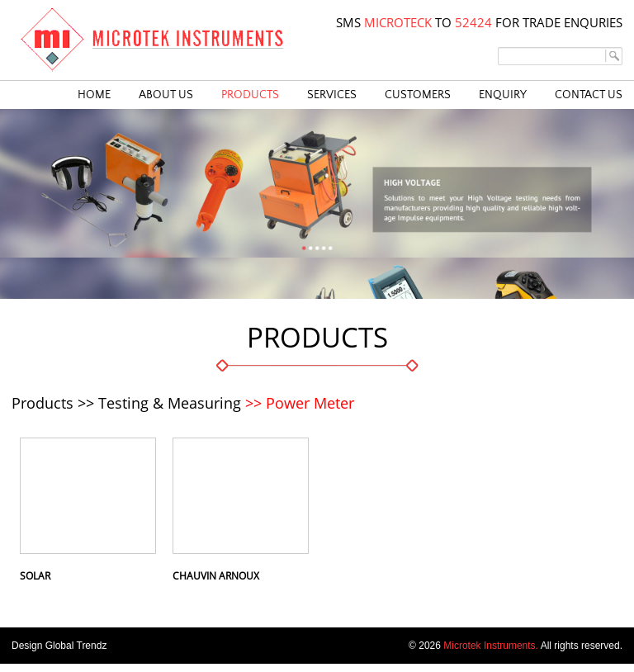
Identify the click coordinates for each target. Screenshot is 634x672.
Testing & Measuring (170, 403)
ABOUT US (166, 95)
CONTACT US (589, 95)
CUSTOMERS (418, 95)
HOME (94, 95)
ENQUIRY (503, 95)
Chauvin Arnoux (216, 576)
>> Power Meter (300, 403)
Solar (35, 576)
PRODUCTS (250, 95)
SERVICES (332, 95)
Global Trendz (76, 646)
